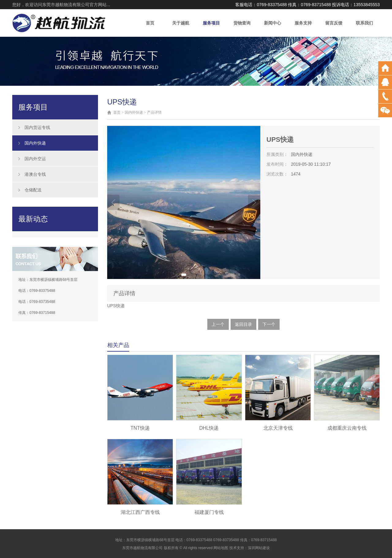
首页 (150, 23)
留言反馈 (334, 23)
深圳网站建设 (259, 548)
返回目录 (243, 324)
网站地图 (221, 548)
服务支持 (303, 23)
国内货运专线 (37, 127)
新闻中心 (273, 23)
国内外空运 (35, 159)
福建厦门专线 (209, 512)
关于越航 (181, 23)
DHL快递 (209, 428)
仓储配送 (33, 190)
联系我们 (364, 23)
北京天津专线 (278, 428)
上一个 (218, 324)
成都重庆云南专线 (347, 428)
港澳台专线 (35, 174)
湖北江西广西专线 (140, 512)
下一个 (269, 324)
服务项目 (211, 23)
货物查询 (242, 23)
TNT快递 (140, 428)
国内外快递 (35, 143)
